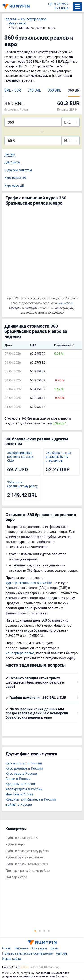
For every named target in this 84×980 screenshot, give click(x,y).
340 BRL (34, 90)
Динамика (12, 162)
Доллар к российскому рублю (28, 871)
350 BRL (54, 90)
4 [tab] (49, 931)
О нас (7, 948)
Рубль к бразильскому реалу (27, 864)
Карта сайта (12, 958)
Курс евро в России (21, 773)
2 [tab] (40, 931)
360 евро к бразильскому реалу (22, 484)
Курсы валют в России (24, 763)
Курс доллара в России (24, 768)
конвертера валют (20, 653)
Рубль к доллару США (22, 838)
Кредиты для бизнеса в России (31, 799)
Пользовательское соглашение (27, 953)
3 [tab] (44, 931)
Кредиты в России (20, 784)
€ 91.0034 (61, 8)
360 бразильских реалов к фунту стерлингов (58, 457)
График (10, 154)
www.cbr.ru (65, 303)
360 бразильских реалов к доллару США (20, 457)
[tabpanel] (40, 854)
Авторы (62, 953)
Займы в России (19, 804)
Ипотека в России (20, 794)
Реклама (21, 948)
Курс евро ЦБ (14, 186)
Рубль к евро (15, 844)
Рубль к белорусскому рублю (27, 851)
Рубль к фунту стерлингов (25, 857)
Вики (54, 948)
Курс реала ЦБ (15, 178)
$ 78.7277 (61, 4)
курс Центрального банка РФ (29, 583)
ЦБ (50, 4)
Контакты (39, 948)
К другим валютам (18, 170)
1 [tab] (35, 931)
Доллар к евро (16, 877)
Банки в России (18, 779)
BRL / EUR (13, 90)
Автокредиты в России (24, 789)
